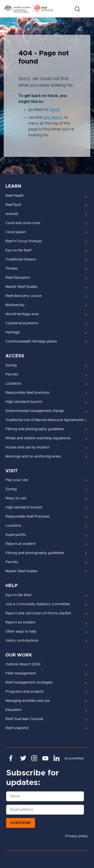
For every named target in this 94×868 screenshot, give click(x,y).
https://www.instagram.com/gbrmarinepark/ (34, 758)
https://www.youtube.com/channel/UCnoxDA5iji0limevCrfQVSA (45, 758)
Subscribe (21, 823)
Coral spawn (16, 232)
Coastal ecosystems (22, 323)
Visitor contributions (22, 641)
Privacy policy (77, 836)
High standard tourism (24, 402)
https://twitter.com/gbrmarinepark (23, 758)
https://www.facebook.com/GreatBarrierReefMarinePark (12, 758)
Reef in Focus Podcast (24, 241)
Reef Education (18, 278)
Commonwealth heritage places (31, 342)
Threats (12, 269)
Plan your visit (17, 480)
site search (53, 117)
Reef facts (13, 205)
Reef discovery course (23, 296)
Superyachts (16, 535)
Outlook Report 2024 (23, 664)
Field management (21, 673)
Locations (13, 384)
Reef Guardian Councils (24, 719)
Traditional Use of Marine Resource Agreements (45, 420)
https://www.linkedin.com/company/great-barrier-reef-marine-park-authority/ (56, 758)
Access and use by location (27, 447)
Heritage (13, 332)
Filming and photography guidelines (35, 429)
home (54, 110)
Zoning (11, 365)
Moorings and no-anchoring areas (33, 457)
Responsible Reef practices (27, 393)
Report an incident (20, 544)
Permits (12, 375)
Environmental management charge (35, 411)
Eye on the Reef (18, 250)
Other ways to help (21, 632)
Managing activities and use (28, 701)
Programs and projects (24, 692)
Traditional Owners (21, 260)
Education (14, 710)
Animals (12, 214)
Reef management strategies (29, 683)
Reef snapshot (17, 728)
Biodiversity (15, 305)
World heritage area (22, 314)
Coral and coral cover (23, 223)
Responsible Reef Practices (28, 517)
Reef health (15, 196)
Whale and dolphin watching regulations (38, 438)
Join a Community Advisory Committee (38, 604)
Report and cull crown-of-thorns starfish (38, 613)
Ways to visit (16, 498)
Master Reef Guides (21, 287)
